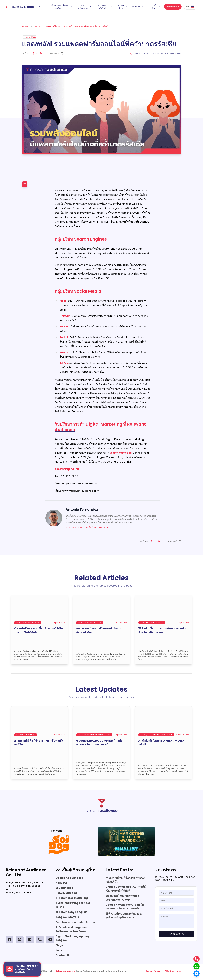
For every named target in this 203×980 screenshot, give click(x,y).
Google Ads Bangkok (69, 878)
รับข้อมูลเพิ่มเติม (176, 934)
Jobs (59, 950)
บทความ (37, 26)
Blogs (59, 945)
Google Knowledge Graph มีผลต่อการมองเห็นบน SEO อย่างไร (125, 907)
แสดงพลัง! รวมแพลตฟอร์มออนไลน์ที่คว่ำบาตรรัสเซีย (87, 26)
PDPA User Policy (173, 971)
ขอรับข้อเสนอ (173, 7)
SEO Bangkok (64, 888)
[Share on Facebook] (33, 53)
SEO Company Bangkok (71, 912)
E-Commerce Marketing (72, 898)
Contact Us (63, 955)
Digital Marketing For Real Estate (73, 905)
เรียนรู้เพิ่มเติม (22, 972)
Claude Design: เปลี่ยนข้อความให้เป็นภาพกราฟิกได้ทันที (126, 889)
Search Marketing (121, 453)
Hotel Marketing (66, 893)
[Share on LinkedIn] (41, 53)
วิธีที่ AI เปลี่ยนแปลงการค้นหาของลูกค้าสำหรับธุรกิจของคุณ (124, 916)
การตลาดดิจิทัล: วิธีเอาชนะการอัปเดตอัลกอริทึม (125, 880)
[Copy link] (62, 53)
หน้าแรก (26, 26)
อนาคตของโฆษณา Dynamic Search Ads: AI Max (122, 898)
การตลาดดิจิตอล (53, 26)
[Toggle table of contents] (25, 184)
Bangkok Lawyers (67, 917)
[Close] (37, 966)
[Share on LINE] (45, 53)
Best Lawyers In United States (75, 922)
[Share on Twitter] (37, 53)
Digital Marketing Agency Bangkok (72, 938)
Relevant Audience (65, 971)
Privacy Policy (153, 971)
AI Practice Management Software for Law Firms (72, 929)
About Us (62, 883)
